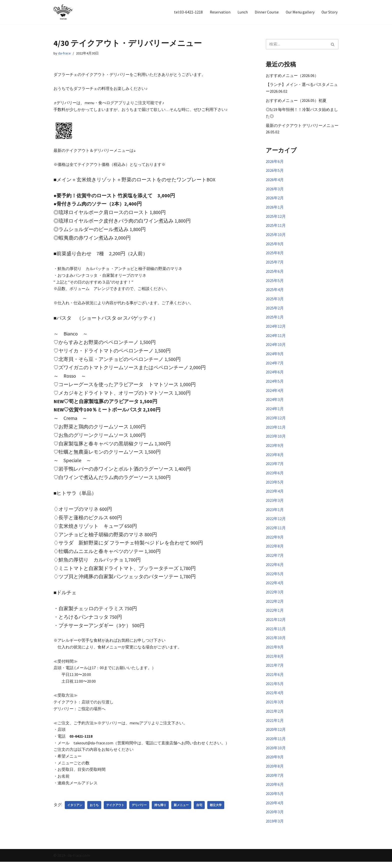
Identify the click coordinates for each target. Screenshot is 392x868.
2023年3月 (275, 506)
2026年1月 (275, 209)
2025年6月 (275, 274)
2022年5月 (275, 580)
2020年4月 (275, 813)
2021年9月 (275, 655)
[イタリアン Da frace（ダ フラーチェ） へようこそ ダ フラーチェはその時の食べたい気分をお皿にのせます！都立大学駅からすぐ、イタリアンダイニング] (63, 12)
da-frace (64, 53)
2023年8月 (275, 460)
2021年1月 (275, 729)
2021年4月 (275, 701)
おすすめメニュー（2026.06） (292, 75)
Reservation (220, 12)
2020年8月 (275, 775)
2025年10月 (276, 237)
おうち (94, 811)
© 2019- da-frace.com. (72, 862)
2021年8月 (275, 664)
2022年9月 (275, 543)
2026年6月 (275, 162)
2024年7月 (275, 367)
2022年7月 (275, 562)
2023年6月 (275, 478)
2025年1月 (275, 320)
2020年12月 (276, 738)
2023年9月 (275, 450)
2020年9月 (275, 766)
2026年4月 (275, 181)
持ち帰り (160, 811)
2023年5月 (275, 488)
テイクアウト (115, 811)
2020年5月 (275, 803)
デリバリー (139, 811)
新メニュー (181, 811)
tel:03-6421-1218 (188, 12)
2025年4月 (275, 292)
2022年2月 (275, 608)
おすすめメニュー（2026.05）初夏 (296, 101)
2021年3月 (275, 710)
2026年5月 (275, 172)
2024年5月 (275, 385)
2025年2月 (275, 311)
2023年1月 (275, 515)
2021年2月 (275, 720)
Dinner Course (266, 12)
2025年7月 (275, 265)
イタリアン (75, 811)
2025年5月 (275, 283)
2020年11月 (276, 748)
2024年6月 (275, 376)
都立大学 (216, 811)
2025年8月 (275, 255)
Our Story (329, 12)
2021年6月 (275, 683)
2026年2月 (275, 200)
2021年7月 (275, 673)
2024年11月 (276, 339)
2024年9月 (275, 357)
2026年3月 (275, 190)
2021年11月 (276, 636)
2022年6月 (275, 571)
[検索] (296, 44)
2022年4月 (275, 590)
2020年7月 (275, 785)
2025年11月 (276, 227)
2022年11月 (276, 534)
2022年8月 (275, 553)
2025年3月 (275, 302)
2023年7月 (275, 469)
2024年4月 (275, 395)
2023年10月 (276, 441)
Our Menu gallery (300, 12)
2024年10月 (276, 348)
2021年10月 (276, 645)
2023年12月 (276, 422)
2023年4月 (275, 497)
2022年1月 (275, 617)
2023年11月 (276, 432)
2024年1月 (275, 413)
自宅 (199, 811)
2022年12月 (276, 525)
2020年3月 (275, 822)
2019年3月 (275, 831)
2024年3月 (275, 404)
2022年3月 (275, 599)
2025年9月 (275, 246)
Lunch (242, 12)
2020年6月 (275, 794)
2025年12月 (276, 218)
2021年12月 (276, 627)
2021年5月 (275, 692)
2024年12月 (276, 329)
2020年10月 (276, 757)
